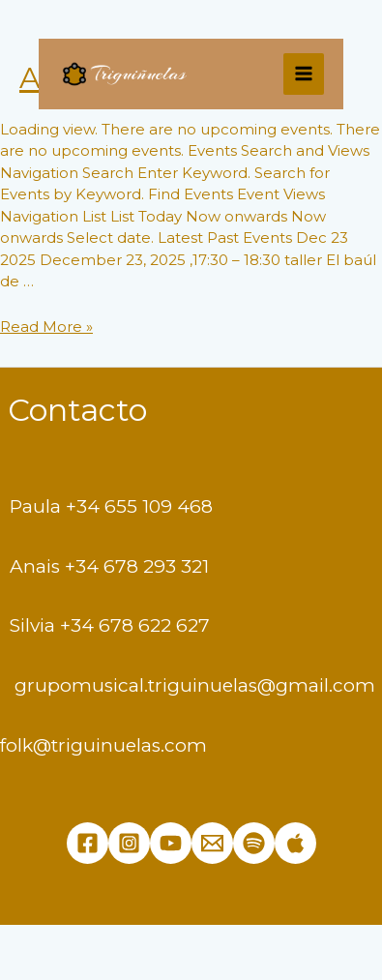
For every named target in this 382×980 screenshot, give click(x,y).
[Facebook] (88, 843)
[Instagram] (129, 843)
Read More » (46, 327)
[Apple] (295, 843)
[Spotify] (254, 843)
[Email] (212, 843)
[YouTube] (171, 843)
